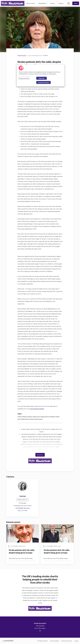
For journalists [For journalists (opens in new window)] (54, 641)
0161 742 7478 (22, 511)
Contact (61, 3)
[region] (41, 75)
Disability (52, 417)
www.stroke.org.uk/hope (37, 409)
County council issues (36, 419)
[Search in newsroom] (69, 3)
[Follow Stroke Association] (76, 3)
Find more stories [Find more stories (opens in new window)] (67, 641)
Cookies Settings (24, 78)
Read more (40, 455)
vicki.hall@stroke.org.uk (23, 508)
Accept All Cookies (43, 82)
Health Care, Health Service (41, 417)
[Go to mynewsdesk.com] (8, 641)
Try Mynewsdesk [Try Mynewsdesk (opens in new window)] (42, 641)
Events (53, 3)
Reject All (42, 78)
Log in (76, 641)
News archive (31, 3)
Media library (43, 3)
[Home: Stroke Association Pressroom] (13, 3)
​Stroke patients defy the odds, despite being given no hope (22, 551)
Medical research (27, 417)
